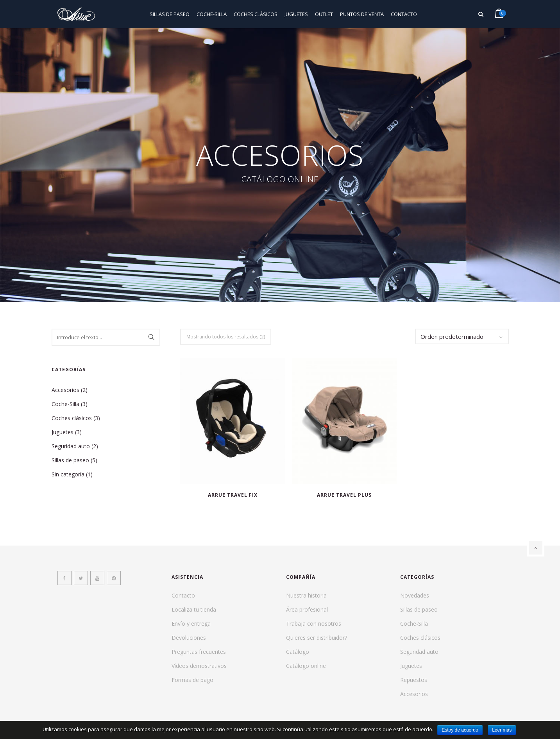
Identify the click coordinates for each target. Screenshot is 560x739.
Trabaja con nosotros (314, 624)
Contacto (404, 14)
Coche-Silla (212, 14)
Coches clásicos (256, 14)
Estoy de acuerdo (460, 730)
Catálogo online (306, 666)
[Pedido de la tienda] (462, 336)
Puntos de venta (362, 14)
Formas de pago (192, 680)
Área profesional (307, 609)
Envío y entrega (191, 624)
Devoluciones (189, 638)
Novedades (415, 595)
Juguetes (296, 14)
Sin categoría (68, 474)
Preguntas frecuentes (199, 652)
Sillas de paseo (170, 14)
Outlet (324, 14)
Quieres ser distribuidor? (317, 638)
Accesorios (65, 390)
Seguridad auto (71, 446)
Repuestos (414, 680)
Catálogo (298, 652)
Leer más (502, 730)
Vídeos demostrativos (199, 666)
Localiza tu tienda (194, 609)
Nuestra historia (306, 595)
